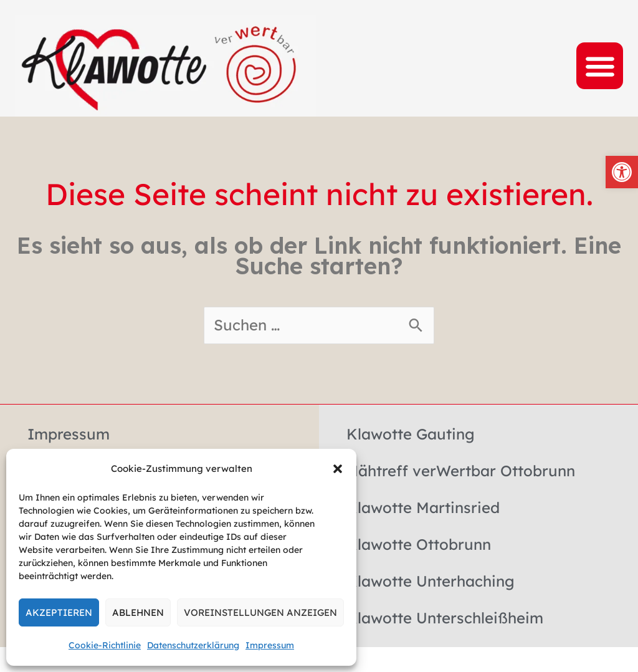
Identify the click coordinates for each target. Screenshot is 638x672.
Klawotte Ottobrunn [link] (419, 544)
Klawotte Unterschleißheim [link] (445, 618)
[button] (338, 469)
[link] (622, 172)
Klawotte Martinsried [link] (423, 507)
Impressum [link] (270, 645)
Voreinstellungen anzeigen (260, 612)
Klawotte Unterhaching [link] (431, 581)
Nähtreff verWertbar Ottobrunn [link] (461, 471)
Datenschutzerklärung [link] (193, 645)
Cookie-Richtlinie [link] (105, 645)
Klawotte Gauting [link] (411, 434)
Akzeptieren (59, 612)
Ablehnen (138, 612)
